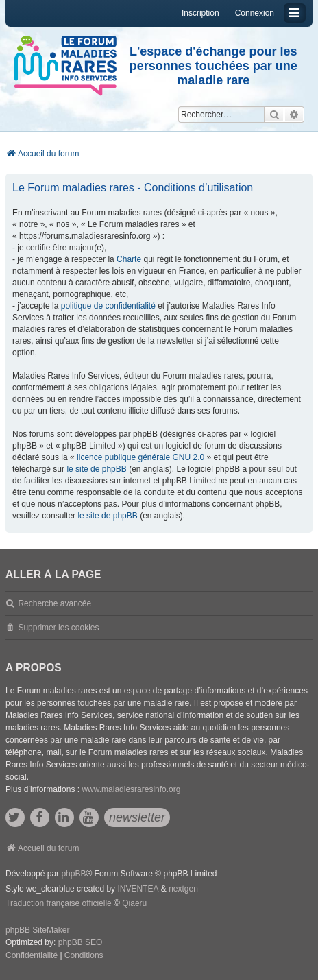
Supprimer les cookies (58, 628)
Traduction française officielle (59, 903)
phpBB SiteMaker (37, 930)
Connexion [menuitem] (255, 13)
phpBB (73, 874)
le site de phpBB (96, 469)
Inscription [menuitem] (200, 13)
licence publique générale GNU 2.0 (140, 457)
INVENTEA (138, 889)
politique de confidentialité (108, 306)
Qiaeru (134, 903)
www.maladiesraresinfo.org (131, 789)
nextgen (183, 889)
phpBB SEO (81, 942)
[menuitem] (32, 956)
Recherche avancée (54, 603)
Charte (129, 259)
